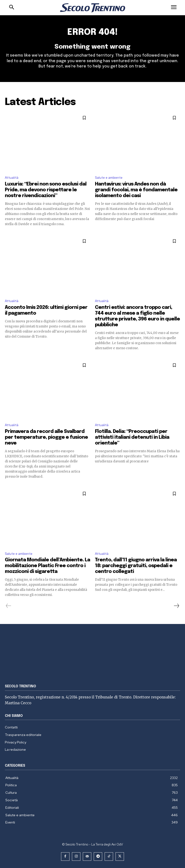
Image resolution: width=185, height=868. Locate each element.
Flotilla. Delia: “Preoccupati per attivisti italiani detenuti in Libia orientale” (132, 437)
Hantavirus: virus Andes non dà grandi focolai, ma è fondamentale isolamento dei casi (136, 190)
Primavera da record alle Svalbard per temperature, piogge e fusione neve (46, 437)
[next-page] (176, 606)
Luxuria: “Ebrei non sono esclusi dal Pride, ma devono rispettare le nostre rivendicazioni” (46, 190)
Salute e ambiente (109, 178)
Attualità (12, 178)
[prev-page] (9, 606)
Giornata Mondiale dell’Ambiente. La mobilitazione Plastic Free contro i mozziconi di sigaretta (47, 566)
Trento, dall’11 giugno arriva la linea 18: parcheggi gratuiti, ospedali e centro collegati (136, 566)
